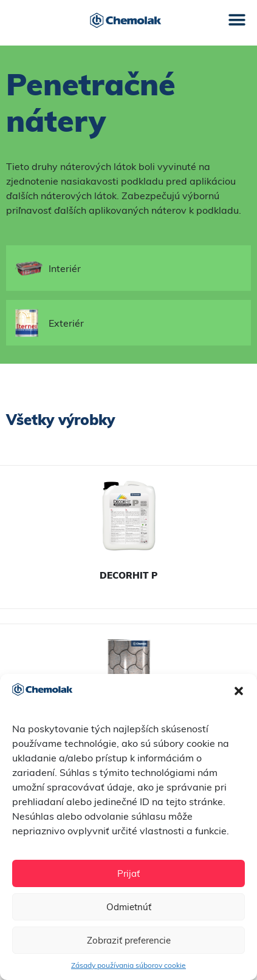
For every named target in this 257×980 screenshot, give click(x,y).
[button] (239, 691)
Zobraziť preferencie (129, 940)
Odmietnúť (129, 907)
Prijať (128, 873)
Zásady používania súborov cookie (128, 965)
